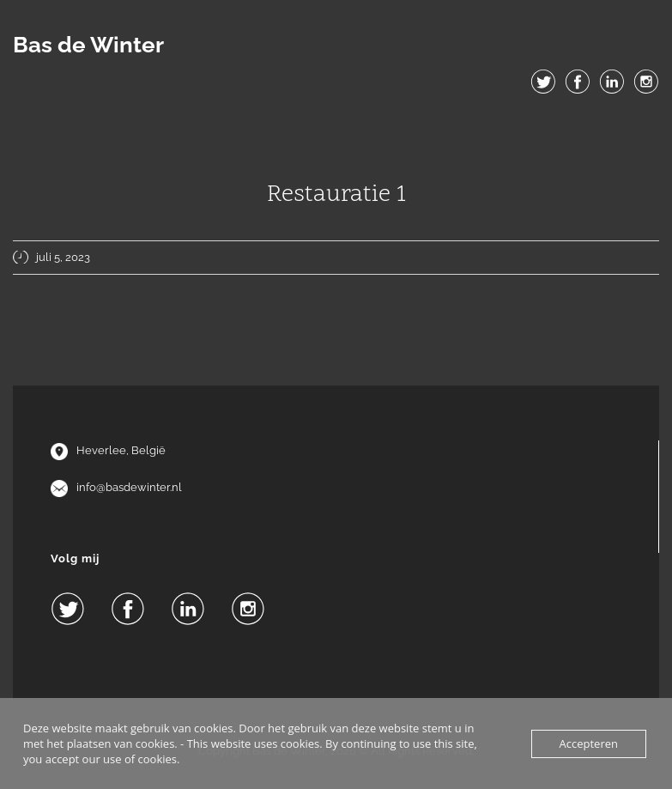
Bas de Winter (88, 45)
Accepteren (589, 743)
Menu (336, 121)
